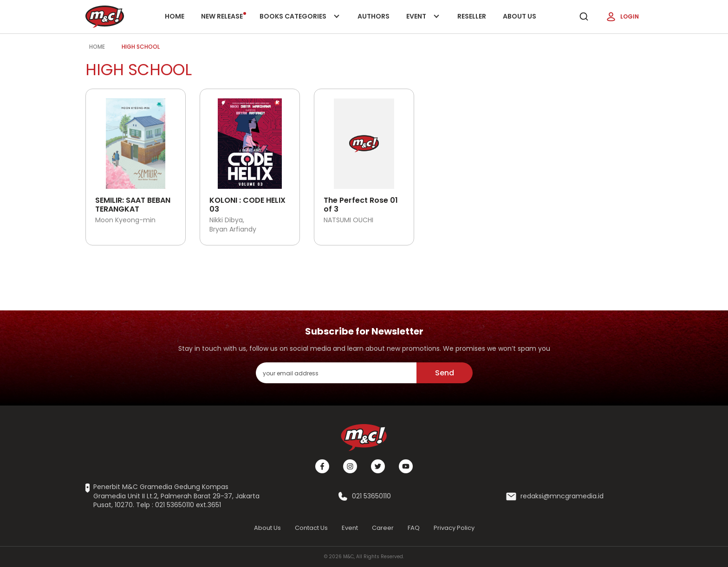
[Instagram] (350, 466)
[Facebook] (322, 466)
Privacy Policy (454, 528)
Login (622, 17)
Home (175, 16)
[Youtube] (406, 466)
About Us (520, 16)
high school (141, 47)
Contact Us (311, 528)
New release (224, 16)
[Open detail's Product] (136, 140)
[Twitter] (378, 466)
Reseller (472, 16)
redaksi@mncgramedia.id (562, 496)
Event (423, 23)
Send (445, 373)
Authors (374, 16)
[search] (584, 17)
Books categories (298, 23)
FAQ (414, 528)
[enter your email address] (336, 373)
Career (383, 528)
